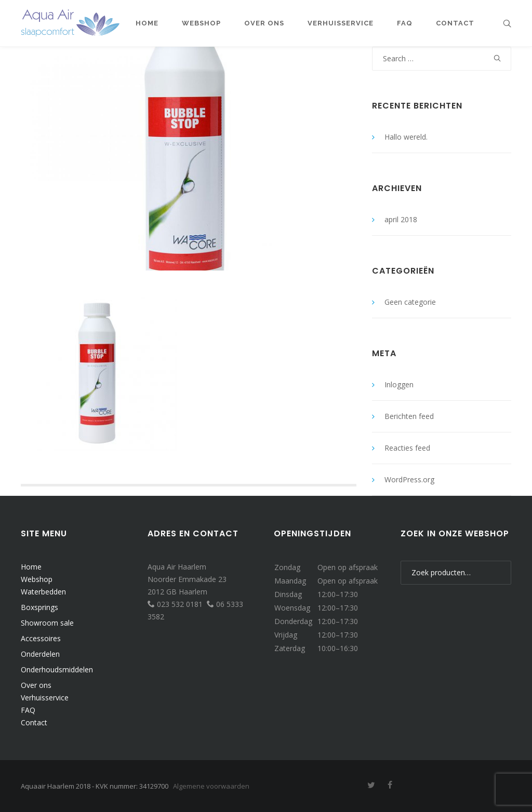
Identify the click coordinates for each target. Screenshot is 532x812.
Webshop (37, 579)
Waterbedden (43, 592)
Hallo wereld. (406, 137)
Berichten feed (409, 416)
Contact (34, 722)
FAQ (28, 710)
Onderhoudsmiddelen (57, 669)
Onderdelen (40, 654)
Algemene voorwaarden (211, 786)
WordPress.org (409, 479)
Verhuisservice (45, 698)
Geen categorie (410, 302)
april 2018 (401, 219)
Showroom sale (47, 623)
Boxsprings (39, 607)
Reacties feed (407, 448)
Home (31, 567)
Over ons (36, 685)
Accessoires (41, 638)
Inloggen (399, 384)
